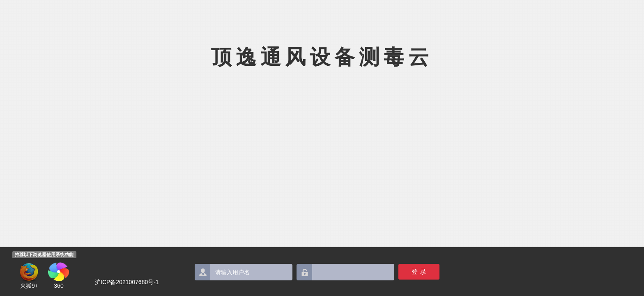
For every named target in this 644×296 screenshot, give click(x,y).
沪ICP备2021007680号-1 (127, 282)
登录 (420, 272)
